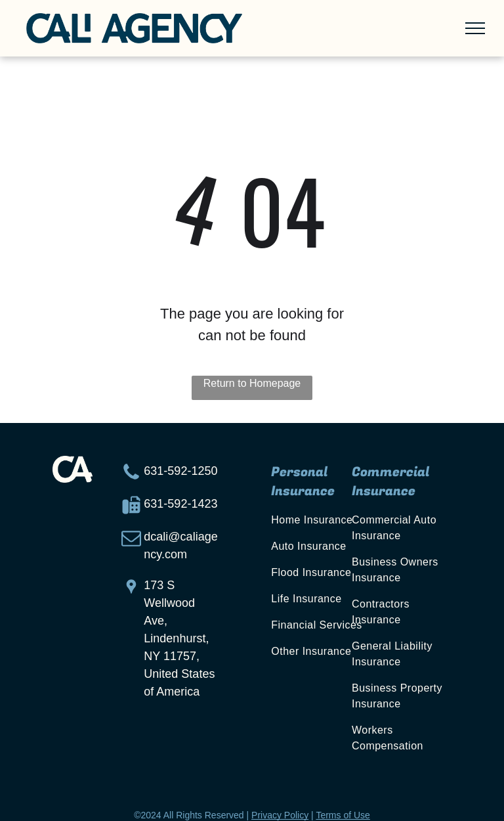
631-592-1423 (180, 504)
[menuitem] (324, 520)
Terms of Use (343, 815)
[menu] (475, 28)
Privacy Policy (280, 815)
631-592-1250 (180, 471)
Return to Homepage (252, 383)
